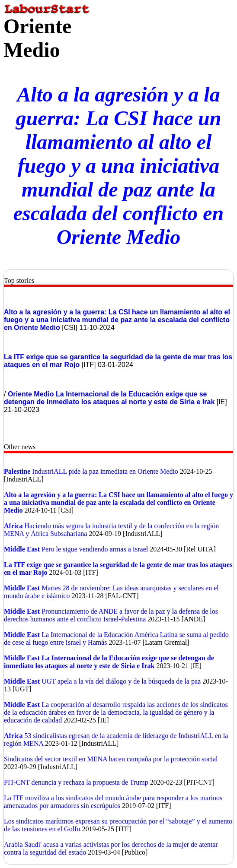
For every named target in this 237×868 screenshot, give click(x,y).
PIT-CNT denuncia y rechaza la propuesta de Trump (77, 782)
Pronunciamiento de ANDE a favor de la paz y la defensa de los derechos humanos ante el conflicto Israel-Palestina (111, 615)
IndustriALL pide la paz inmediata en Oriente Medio (106, 471)
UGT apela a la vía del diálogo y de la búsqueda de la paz (122, 681)
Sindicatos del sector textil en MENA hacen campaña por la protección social (111, 759)
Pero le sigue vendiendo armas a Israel (95, 549)
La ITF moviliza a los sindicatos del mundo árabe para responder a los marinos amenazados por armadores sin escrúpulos (113, 802)
